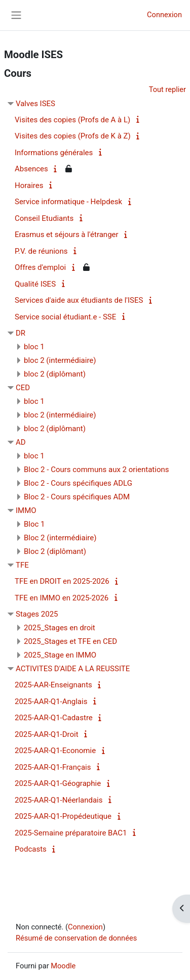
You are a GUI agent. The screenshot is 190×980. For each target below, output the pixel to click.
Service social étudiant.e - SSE (65, 317)
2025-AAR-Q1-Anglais (51, 702)
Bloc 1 (34, 524)
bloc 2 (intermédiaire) (60, 360)
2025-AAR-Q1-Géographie (58, 783)
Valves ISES (35, 104)
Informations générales (54, 153)
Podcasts (31, 849)
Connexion (164, 15)
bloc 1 (34, 347)
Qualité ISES (35, 284)
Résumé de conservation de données (76, 938)
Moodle (63, 966)
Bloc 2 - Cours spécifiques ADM (77, 497)
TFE (22, 565)
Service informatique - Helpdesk (68, 202)
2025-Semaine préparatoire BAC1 (71, 833)
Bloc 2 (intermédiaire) (60, 538)
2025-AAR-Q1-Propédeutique (63, 816)
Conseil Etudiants (44, 218)
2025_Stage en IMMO (60, 655)
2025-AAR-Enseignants (53, 685)
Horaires (29, 185)
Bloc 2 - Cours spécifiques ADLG (78, 483)
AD (21, 442)
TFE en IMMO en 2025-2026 (62, 598)
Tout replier (167, 89)
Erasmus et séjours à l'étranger (67, 235)
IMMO (26, 510)
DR (21, 333)
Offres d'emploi (40, 267)
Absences (31, 169)
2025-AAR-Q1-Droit (47, 734)
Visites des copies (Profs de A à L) (72, 120)
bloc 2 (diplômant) (55, 374)
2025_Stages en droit (60, 628)
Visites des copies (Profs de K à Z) (73, 136)
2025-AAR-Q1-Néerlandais (59, 800)
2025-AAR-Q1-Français (53, 767)
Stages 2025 (37, 614)
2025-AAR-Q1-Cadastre (54, 718)
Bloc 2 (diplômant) (55, 551)
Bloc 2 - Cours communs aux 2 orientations (96, 470)
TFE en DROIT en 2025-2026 (62, 581)
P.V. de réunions (41, 251)
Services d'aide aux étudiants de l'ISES (79, 300)
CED (23, 388)
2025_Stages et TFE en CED (70, 641)
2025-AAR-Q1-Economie (55, 751)
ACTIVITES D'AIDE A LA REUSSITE (73, 669)
